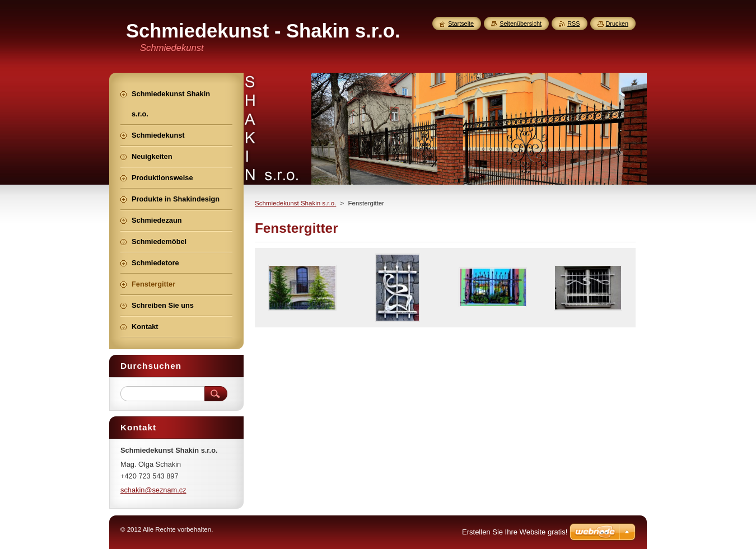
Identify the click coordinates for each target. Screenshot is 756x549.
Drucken (617, 24)
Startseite (461, 24)
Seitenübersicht (521, 24)
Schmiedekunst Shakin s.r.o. (295, 203)
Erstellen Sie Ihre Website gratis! (515, 532)
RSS (573, 24)
